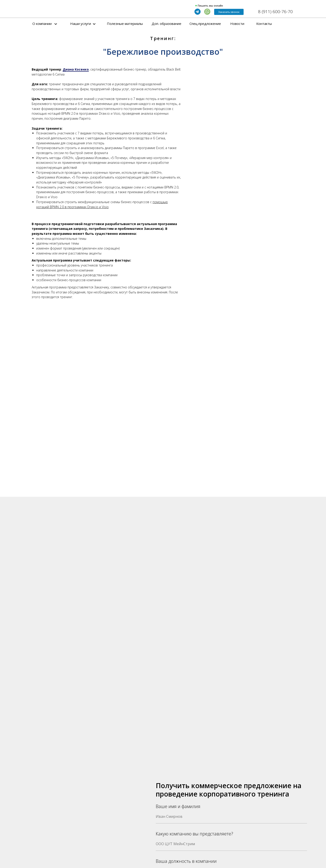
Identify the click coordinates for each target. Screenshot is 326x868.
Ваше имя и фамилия (178, 806)
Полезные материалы (125, 24)
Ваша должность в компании (186, 861)
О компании (42, 24)
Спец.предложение (205, 24)
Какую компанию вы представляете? (194, 834)
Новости (237, 24)
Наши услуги (81, 24)
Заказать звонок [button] (229, 12)
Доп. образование (167, 24)
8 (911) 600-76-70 (275, 12)
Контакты (264, 24)
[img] (58, 9)
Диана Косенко (76, 69)
